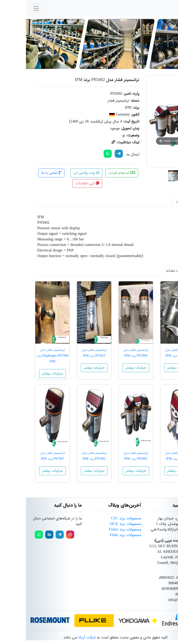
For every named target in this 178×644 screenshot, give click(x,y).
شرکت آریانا (61, 637)
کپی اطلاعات (61, 183)
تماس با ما (25, 173)
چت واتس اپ (60, 173)
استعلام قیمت (96, 173)
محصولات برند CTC (100, 518)
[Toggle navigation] (10, 8)
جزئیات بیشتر (152, 368)
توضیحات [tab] (158, 202)
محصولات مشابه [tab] (153, 271)
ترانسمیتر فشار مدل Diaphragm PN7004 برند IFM (26, 356)
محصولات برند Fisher (99, 529)
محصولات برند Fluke (100, 535)
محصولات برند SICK (100, 524)
